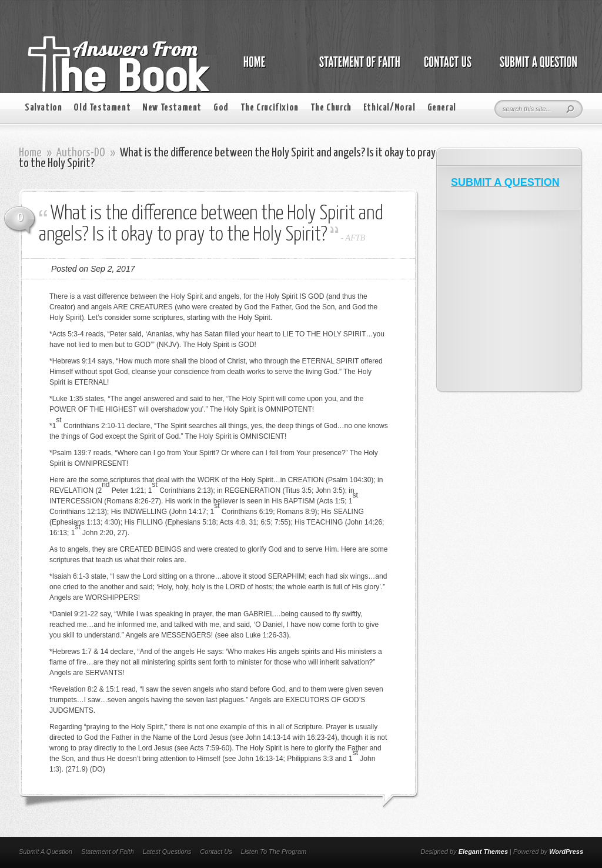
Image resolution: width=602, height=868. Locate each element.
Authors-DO (81, 153)
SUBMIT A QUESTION (505, 182)
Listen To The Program (274, 852)
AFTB (355, 238)
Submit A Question (46, 852)
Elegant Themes (483, 852)
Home (30, 153)
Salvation (43, 108)
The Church (331, 108)
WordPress (566, 852)
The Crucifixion (270, 108)
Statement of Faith (108, 852)
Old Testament (102, 108)
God (221, 108)
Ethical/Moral (389, 108)
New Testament (172, 108)
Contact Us (216, 852)
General (442, 108)
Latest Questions (167, 852)
